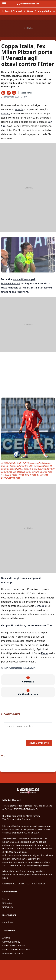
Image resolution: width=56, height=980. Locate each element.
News (30, 11)
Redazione (7, 922)
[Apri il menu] (4, 4)
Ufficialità (7, 903)
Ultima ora (8, 907)
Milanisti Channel (12, 11)
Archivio (6, 938)
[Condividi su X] (14, 93)
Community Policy (11, 942)
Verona (5, 113)
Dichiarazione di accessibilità (16, 950)
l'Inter (45, 653)
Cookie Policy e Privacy (13, 946)
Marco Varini (26, 93)
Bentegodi (41, 606)
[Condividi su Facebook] (9, 93)
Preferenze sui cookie (13, 954)
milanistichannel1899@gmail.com (33, 865)
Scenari (6, 899)
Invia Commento (39, 743)
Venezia (19, 109)
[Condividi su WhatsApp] (3, 93)
